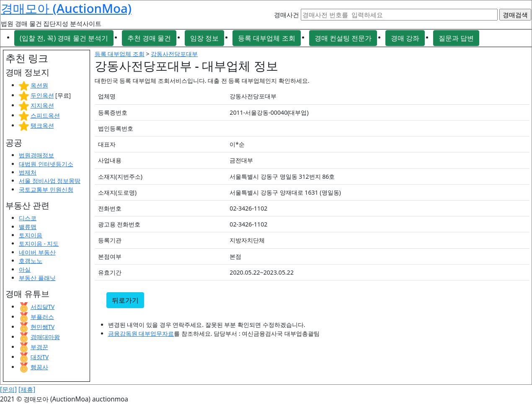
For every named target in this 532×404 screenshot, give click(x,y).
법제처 (28, 172)
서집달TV (43, 307)
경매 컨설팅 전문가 (343, 38)
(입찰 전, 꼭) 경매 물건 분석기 (64, 38)
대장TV (40, 357)
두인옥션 (42, 95)
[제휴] (27, 390)
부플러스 (42, 317)
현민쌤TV (43, 327)
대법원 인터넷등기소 (46, 164)
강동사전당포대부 (174, 54)
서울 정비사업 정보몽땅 (50, 181)
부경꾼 (39, 347)
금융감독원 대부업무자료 (141, 333)
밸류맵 (28, 227)
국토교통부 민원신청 (46, 189)
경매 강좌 (405, 38)
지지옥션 (42, 105)
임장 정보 (204, 38)
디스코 (28, 218)
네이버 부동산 (37, 252)
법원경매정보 (36, 155)
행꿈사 (39, 367)
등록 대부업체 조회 (266, 38)
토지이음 (31, 235)
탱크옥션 (42, 125)
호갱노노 (31, 261)
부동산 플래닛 (37, 278)
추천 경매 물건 (149, 38)
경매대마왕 (45, 337)
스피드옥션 (45, 115)
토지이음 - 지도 (39, 243)
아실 (25, 269)
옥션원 (39, 85)
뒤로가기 (125, 300)
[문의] (8, 390)
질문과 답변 (456, 38)
